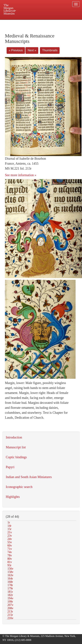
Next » (32, 50)
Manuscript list (16, 447)
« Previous (16, 50)
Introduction (14, 437)
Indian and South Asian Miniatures (29, 477)
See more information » (21, 175)
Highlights (13, 497)
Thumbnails (50, 50)
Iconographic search (19, 487)
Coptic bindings (16, 457)
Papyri (10, 467)
